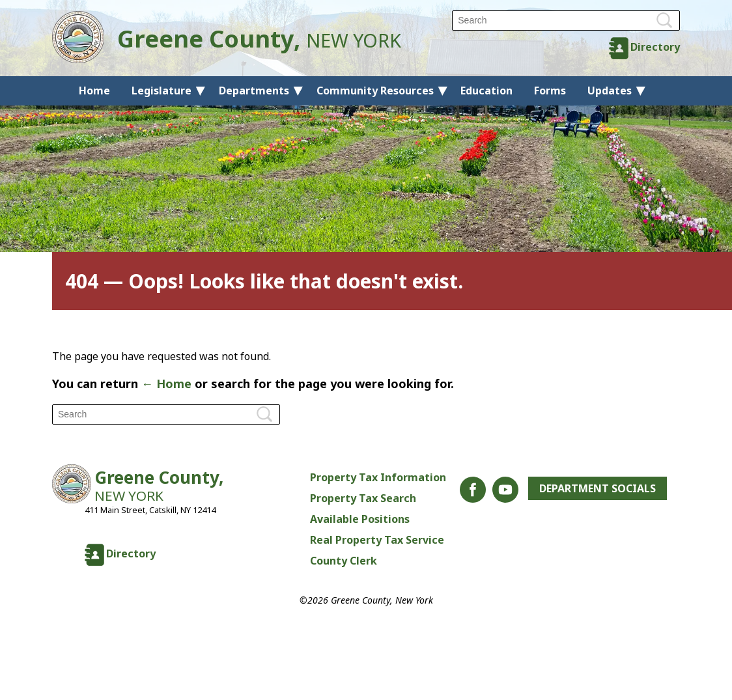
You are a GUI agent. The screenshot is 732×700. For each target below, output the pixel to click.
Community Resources (375, 91)
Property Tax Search (363, 498)
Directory (655, 47)
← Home (166, 384)
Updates (610, 91)
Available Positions (360, 519)
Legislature (162, 91)
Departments (254, 91)
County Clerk (344, 561)
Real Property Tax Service (377, 540)
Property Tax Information (378, 477)
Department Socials (598, 488)
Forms (550, 91)
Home (94, 91)
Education (486, 91)
